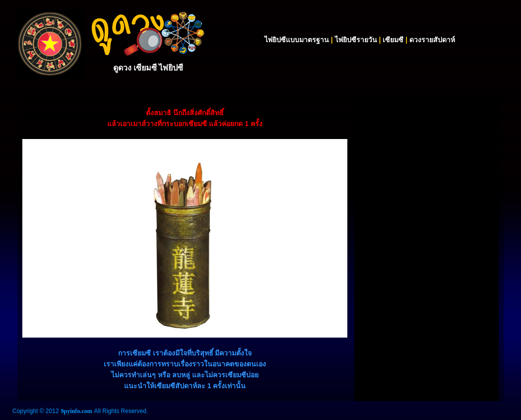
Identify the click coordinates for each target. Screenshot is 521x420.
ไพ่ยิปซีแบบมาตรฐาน (297, 40)
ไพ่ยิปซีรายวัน (356, 40)
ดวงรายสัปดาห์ (432, 40)
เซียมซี (393, 40)
